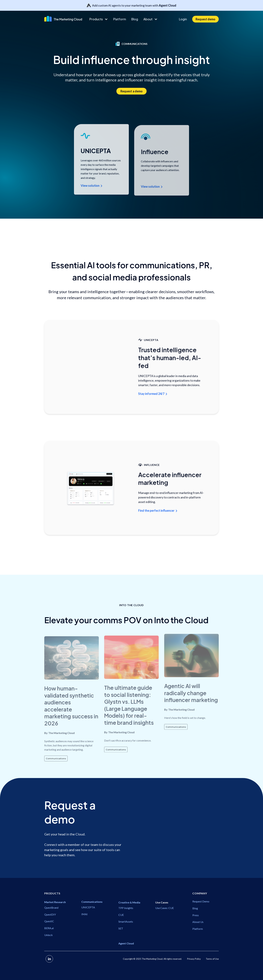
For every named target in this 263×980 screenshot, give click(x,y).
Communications (56, 770)
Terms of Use (212, 959)
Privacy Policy (194, 959)
